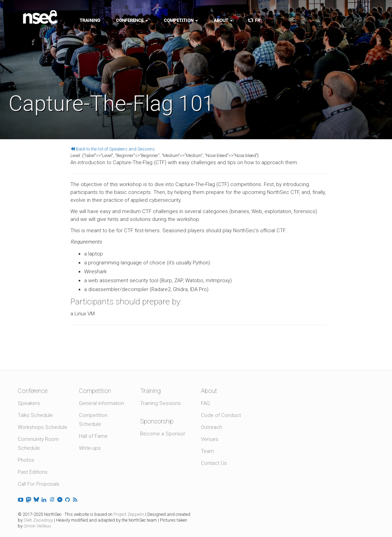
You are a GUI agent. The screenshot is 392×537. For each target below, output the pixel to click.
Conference (132, 20)
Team (207, 451)
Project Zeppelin (129, 514)
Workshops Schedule (43, 427)
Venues (210, 439)
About (223, 20)
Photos (26, 460)
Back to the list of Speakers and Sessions (113, 149)
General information (102, 403)
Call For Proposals (39, 484)
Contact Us (214, 463)
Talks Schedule (35, 415)
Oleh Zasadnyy (38, 520)
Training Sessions (160, 403)
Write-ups (90, 448)
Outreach (212, 427)
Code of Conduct (221, 415)
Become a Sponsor (163, 434)
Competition (181, 20)
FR (254, 20)
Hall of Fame (93, 436)
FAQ (205, 403)
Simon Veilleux (37, 526)
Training (90, 20)
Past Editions (33, 472)
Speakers (29, 403)
